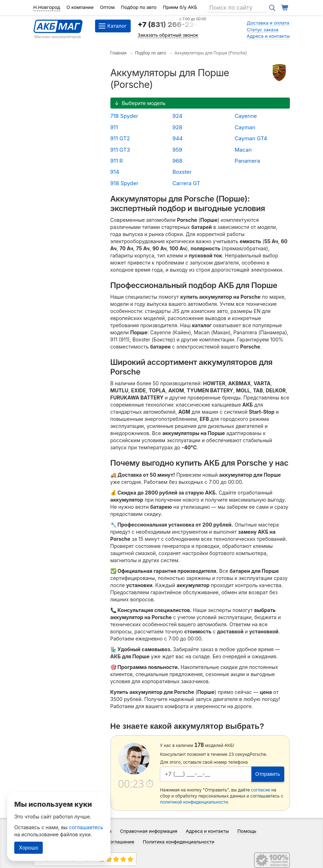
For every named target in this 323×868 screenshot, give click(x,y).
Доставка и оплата (268, 23)
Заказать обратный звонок (168, 35)
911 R (117, 161)
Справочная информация (149, 831)
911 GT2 (120, 138)
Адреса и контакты (268, 36)
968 (177, 161)
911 (114, 127)
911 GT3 (120, 150)
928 (177, 127)
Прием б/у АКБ (180, 7)
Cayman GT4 (251, 138)
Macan (243, 150)
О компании (80, 7)
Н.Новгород (47, 7)
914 (115, 172)
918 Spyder (124, 183)
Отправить (268, 774)
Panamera (247, 161)
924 (177, 116)
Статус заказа (263, 30)
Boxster (182, 172)
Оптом (107, 7)
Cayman (245, 127)
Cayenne (246, 116)
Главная (119, 53)
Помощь (247, 831)
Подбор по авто (139, 7)
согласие (261, 790)
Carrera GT (186, 183)
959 (177, 150)
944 (178, 138)
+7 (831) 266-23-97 (172, 25)
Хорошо (28, 848)
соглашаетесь (86, 827)
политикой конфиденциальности (194, 802)
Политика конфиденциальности (179, 842)
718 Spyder (124, 116)
